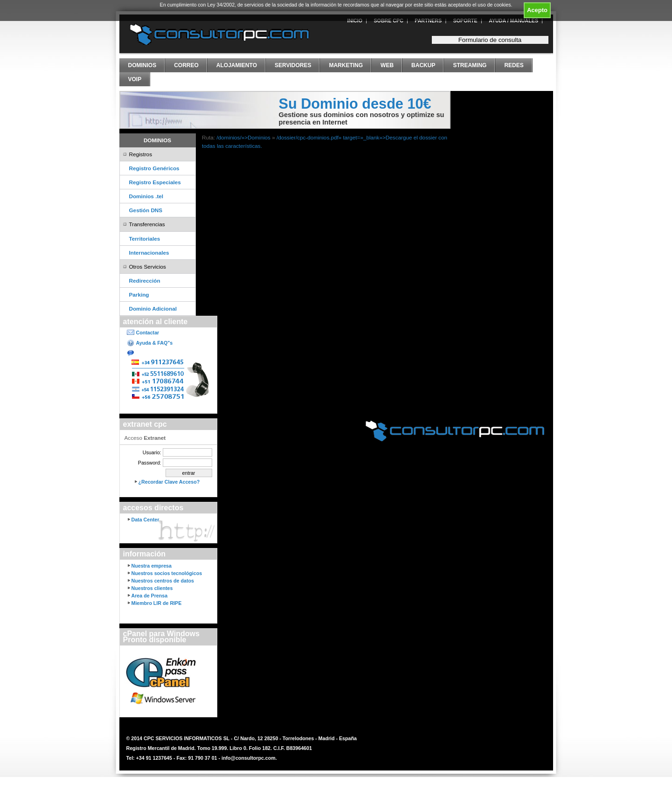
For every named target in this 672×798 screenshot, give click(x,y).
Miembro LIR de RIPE (157, 603)
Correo (186, 65)
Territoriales (145, 239)
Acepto (537, 10)
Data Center (145, 520)
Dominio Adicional (153, 309)
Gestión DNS (146, 210)
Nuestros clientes (152, 588)
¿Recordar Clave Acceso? (169, 482)
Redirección (145, 281)
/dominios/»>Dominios (243, 137)
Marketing (346, 65)
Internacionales (149, 253)
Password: (150, 463)
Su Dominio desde (355, 104)
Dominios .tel (146, 196)
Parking (139, 295)
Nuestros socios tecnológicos (167, 573)
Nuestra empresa (152, 566)
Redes (514, 65)
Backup (423, 65)
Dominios (142, 65)
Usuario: (152, 452)
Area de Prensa (150, 596)
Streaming (470, 65)
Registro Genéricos (154, 168)
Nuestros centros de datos (163, 581)
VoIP (135, 79)
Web (387, 65)
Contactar (148, 333)
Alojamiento (237, 65)
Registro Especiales (155, 182)
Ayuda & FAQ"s (155, 343)
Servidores (293, 65)
